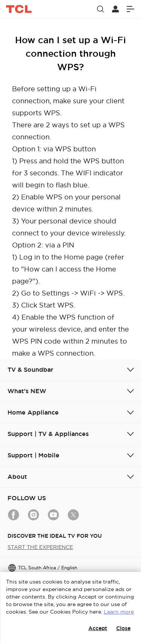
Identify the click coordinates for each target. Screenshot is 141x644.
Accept (98, 628)
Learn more (119, 612)
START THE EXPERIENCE (40, 547)
